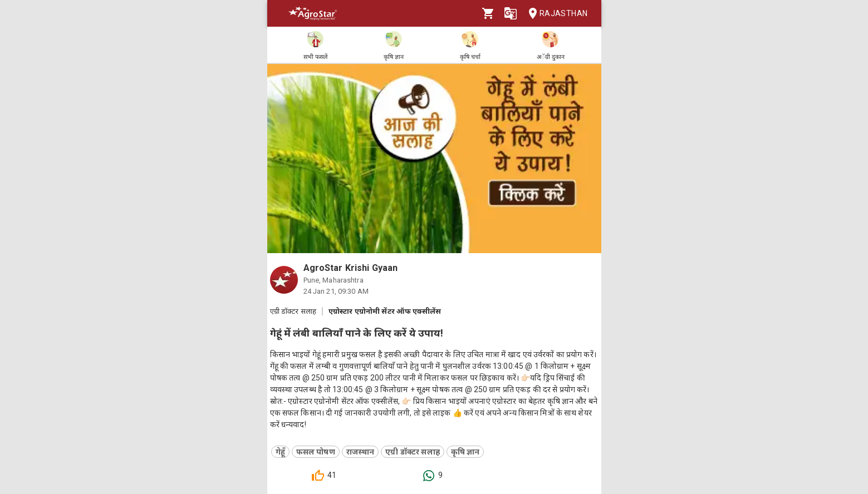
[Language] (511, 13)
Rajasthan (555, 14)
